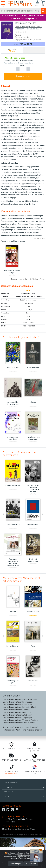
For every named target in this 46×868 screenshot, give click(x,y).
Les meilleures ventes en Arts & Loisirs (18, 715)
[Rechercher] (20, 11)
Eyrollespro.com (23, 829)
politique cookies (23, 855)
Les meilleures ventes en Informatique (18, 702)
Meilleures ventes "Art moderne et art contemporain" (21, 580)
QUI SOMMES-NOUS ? (9, 783)
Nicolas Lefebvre (36, 27)
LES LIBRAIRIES (23, 787)
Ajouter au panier (23, 76)
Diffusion (33, 829)
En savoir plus (40, 239)
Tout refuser (31, 864)
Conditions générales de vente (23, 835)
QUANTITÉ (23, 66)
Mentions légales (7, 835)
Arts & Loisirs (8, 727)
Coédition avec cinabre (29, 300)
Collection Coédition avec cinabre (28, 29)
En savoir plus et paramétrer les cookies (26, 858)
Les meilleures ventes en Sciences (16, 710)
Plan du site (38, 835)
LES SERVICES (23, 797)
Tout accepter (16, 864)
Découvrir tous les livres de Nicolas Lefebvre (28, 279)
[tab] (12, 50)
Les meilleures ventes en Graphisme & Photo (20, 699)
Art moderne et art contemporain (29, 730)
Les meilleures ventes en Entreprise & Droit (19, 707)
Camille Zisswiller (22, 27)
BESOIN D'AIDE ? (23, 792)
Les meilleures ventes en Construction (18, 705)
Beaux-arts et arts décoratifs (26, 727)
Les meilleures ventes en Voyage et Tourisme (20, 720)
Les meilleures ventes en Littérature (17, 712)
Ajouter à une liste (23, 44)
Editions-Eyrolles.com (9, 829)
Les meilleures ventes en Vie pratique (17, 718)
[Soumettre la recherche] (43, 11)
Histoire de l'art (9, 730)
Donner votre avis (22, 37)
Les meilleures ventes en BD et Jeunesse (19, 723)
